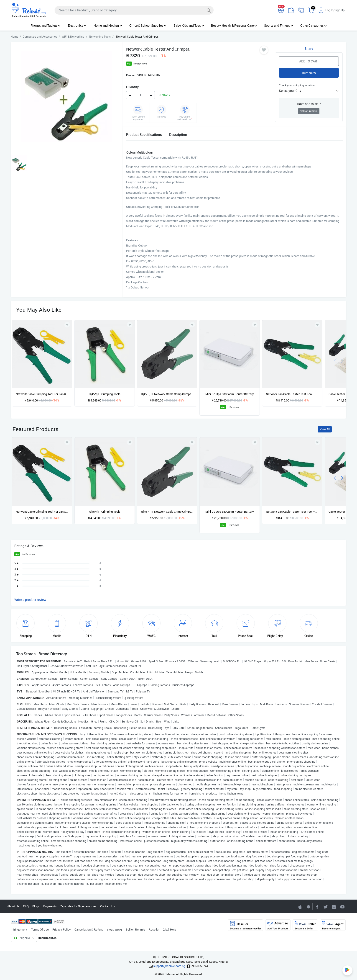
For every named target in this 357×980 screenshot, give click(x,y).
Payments (50, 906)
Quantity (132, 87)
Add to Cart (309, 61)
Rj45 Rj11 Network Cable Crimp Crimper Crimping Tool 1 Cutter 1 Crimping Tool (167, 394)
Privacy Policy (62, 929)
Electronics (77, 25)
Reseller (154, 929)
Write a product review (30, 600)
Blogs (36, 906)
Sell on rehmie (309, 111)
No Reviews (140, 63)
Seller (305, 925)
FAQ (26, 906)
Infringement (19, 929)
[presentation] (335, 360)
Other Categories (314, 25)
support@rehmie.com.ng (169, 966)
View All (325, 429)
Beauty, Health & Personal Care (234, 25)
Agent (333, 925)
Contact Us (108, 906)
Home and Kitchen (108, 25)
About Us (13, 906)
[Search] (134, 10)
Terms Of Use (40, 929)
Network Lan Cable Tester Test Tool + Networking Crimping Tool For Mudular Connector (292, 394)
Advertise (278, 925)
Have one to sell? (309, 104)
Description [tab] (178, 134)
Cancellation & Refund (89, 929)
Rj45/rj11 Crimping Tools (105, 394)
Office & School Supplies (148, 25)
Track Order (114, 930)
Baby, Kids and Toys (189, 25)
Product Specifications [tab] (144, 134)
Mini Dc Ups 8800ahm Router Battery (230, 394)
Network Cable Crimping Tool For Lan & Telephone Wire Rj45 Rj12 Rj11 (42, 394)
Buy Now (309, 73)
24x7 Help (170, 929)
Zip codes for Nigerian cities (78, 906)
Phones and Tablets (46, 25)
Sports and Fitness (279, 25)
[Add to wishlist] (67, 442)
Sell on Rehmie (135, 929)
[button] (309, 91)
